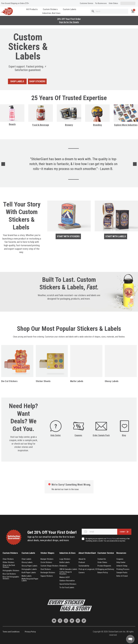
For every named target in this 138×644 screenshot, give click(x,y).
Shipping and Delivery (106, 569)
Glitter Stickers (8, 562)
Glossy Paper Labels (29, 566)
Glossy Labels (112, 381)
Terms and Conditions (11, 632)
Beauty (12, 124)
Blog (124, 435)
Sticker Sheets (43, 381)
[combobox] (109, 11)
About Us (82, 559)
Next (135, 164)
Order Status (113, 3)
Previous (3, 164)
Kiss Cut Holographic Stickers (11, 578)
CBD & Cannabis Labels (68, 569)
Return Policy (103, 573)
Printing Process (123, 569)
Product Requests (104, 566)
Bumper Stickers (47, 559)
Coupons (78, 435)
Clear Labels (26, 559)
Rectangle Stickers (48, 573)
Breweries (63, 566)
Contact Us (102, 559)
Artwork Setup (122, 566)
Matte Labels (77, 381)
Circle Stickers (46, 562)
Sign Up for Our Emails (69, 22)
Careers (82, 573)
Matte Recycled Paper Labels (30, 580)
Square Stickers (47, 576)
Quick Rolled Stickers (68, 584)
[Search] (93, 11)
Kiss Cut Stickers (9, 574)
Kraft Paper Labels (29, 573)
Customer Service (87, 3)
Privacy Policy (30, 632)
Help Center (56, 435)
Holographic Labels (29, 569)
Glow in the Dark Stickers (9, 566)
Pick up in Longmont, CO (88, 569)
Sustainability (84, 566)
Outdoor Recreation (67, 581)
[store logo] (7, 11)
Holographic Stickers (11, 571)
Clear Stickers (8, 559)
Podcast (82, 562)
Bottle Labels (65, 562)
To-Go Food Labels (67, 587)
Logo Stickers (65, 559)
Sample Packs (122, 573)
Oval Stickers (46, 569)
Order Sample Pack (101, 435)
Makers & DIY (65, 577)
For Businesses (101, 3)
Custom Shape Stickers (50, 566)
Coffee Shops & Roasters (65, 573)
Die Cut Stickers (9, 381)
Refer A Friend (122, 576)
